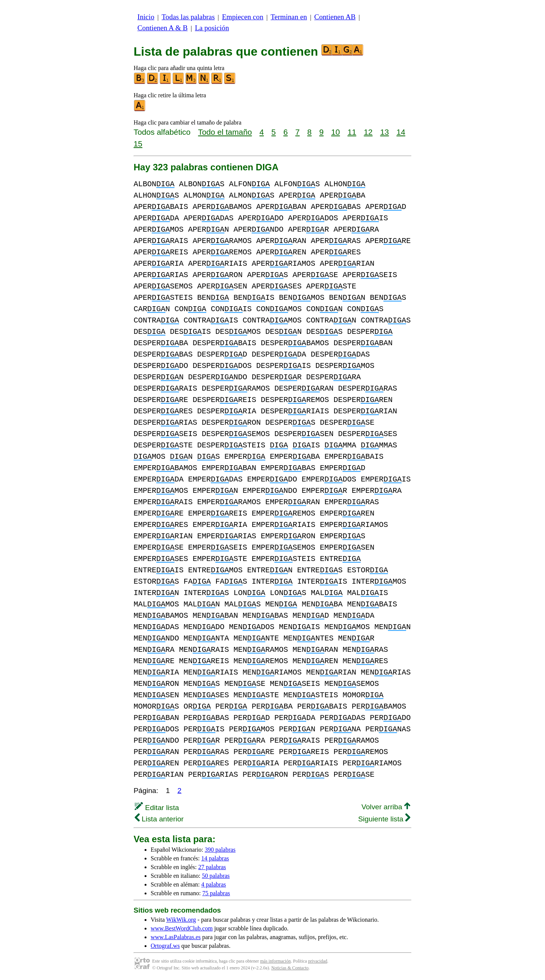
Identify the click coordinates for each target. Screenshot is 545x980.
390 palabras (220, 850)
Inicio (146, 17)
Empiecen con (243, 17)
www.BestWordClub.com (182, 928)
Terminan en (289, 17)
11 (352, 132)
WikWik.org (181, 920)
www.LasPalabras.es (176, 937)
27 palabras (212, 867)
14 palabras (215, 858)
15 (138, 144)
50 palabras (216, 876)
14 (401, 132)
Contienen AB (335, 17)
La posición (212, 28)
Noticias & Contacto (290, 968)
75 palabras (216, 893)
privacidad (318, 961)
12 (368, 132)
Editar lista (157, 808)
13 (384, 132)
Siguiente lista (384, 819)
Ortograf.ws (165, 946)
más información (275, 961)
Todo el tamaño (225, 132)
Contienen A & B (163, 28)
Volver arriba (386, 807)
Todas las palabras (188, 17)
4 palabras (214, 884)
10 (336, 132)
